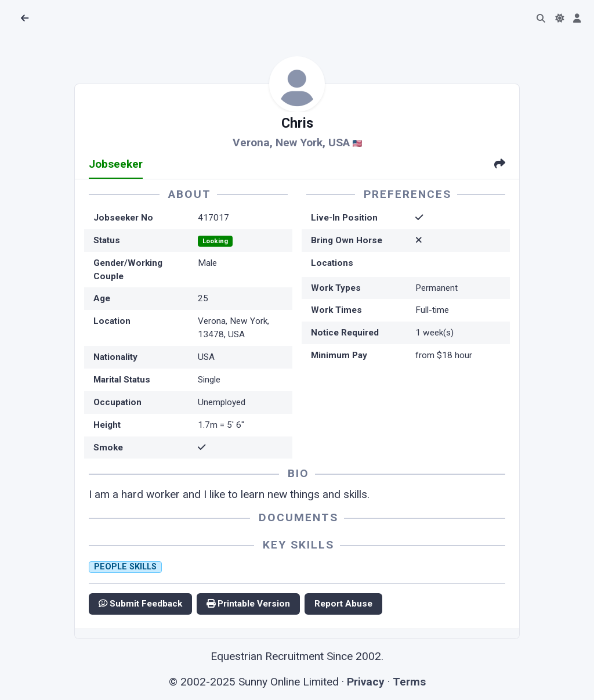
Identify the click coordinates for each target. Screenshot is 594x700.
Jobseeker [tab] (116, 164)
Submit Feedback (140, 604)
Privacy (366, 682)
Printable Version (248, 604)
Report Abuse (343, 604)
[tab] (500, 165)
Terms (409, 682)
